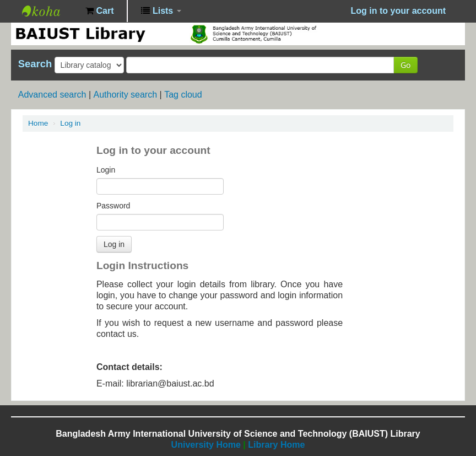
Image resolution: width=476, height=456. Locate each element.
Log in (70, 123)
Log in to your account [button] (398, 11)
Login (106, 170)
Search (35, 64)
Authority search (125, 95)
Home (38, 123)
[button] (99, 11)
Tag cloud (183, 95)
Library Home (276, 445)
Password (113, 206)
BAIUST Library (50, 11)
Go (405, 65)
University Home (206, 445)
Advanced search (52, 95)
